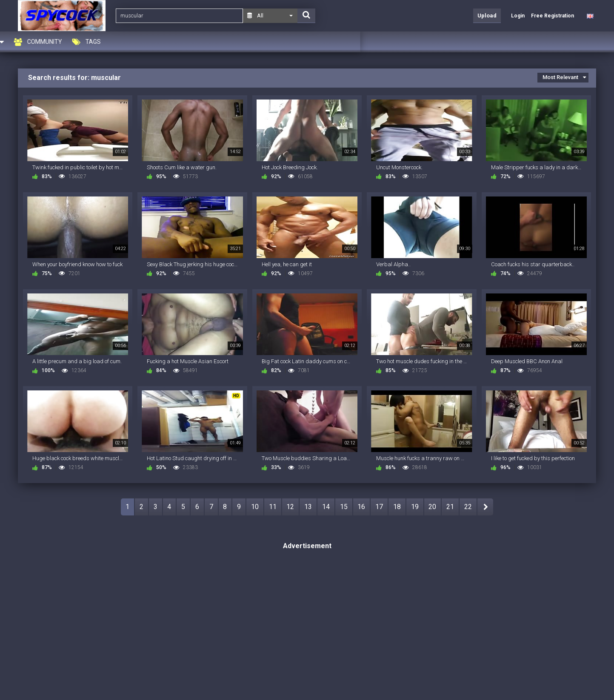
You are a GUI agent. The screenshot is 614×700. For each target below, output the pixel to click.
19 (415, 507)
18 (397, 507)
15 (344, 507)
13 (308, 507)
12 (290, 507)
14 (326, 507)
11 (273, 507)
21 (450, 507)
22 (468, 507)
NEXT (485, 507)
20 (432, 507)
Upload (487, 16)
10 (255, 507)
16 (361, 507)
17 (379, 507)
